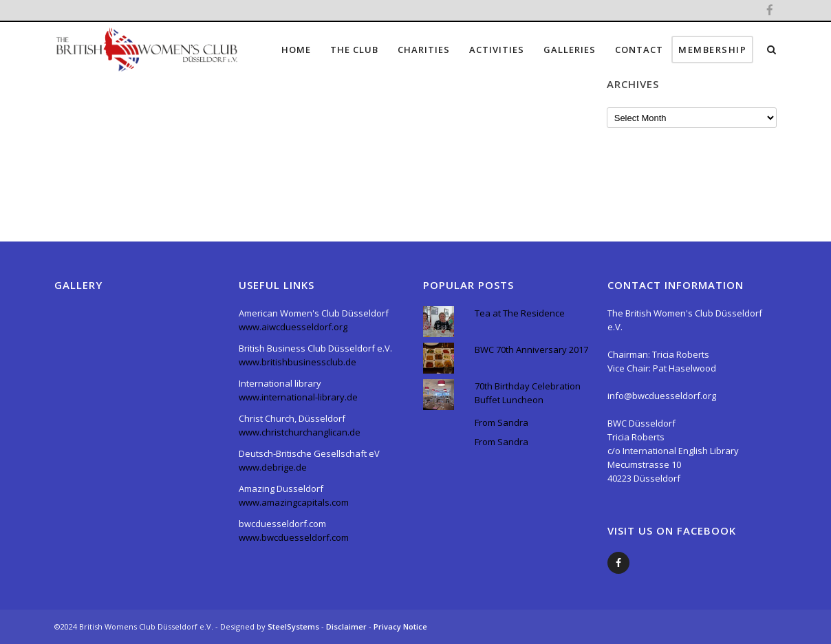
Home (296, 50)
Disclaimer (347, 626)
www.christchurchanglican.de (300, 432)
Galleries (570, 50)
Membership (712, 50)
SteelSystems (294, 626)
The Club (354, 50)
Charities (424, 50)
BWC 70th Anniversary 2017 (531, 350)
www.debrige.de (273, 467)
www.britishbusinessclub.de (298, 362)
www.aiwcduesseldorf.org (293, 327)
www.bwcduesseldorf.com (294, 537)
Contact (639, 50)
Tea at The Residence (520, 313)
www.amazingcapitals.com (294, 502)
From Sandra (501, 422)
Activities (497, 50)
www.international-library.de (298, 397)
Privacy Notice (400, 626)
